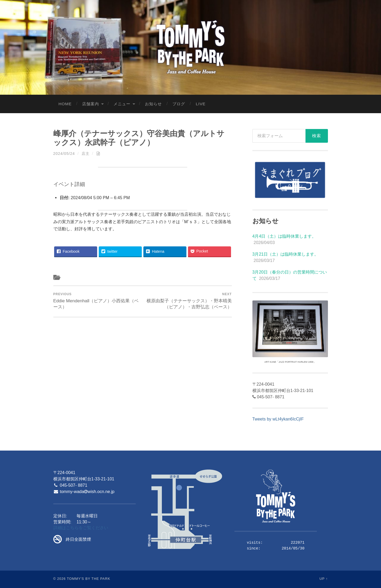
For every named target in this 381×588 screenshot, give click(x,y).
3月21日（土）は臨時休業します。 (286, 254)
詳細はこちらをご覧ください (81, 528)
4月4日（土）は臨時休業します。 (284, 236)
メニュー (122, 104)
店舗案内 (91, 104)
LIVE (201, 104)
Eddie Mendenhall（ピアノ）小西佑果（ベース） (97, 301)
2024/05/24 (64, 154)
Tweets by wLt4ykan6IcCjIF (278, 419)
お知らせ (153, 104)
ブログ (179, 104)
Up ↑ (324, 579)
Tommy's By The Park (88, 579)
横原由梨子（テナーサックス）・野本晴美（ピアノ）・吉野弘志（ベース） (188, 301)
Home (65, 104)
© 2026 (60, 579)
